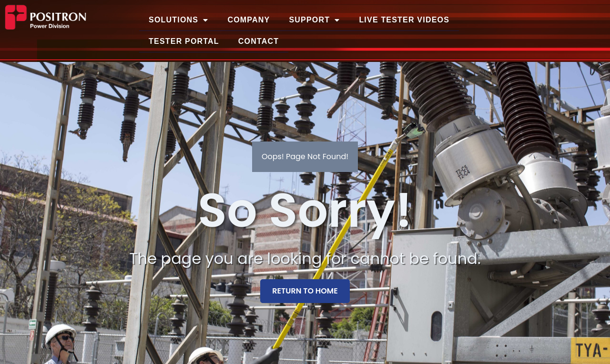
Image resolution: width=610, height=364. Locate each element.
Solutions (178, 20)
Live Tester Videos (404, 20)
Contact (259, 41)
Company (249, 20)
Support (314, 20)
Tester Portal (184, 41)
